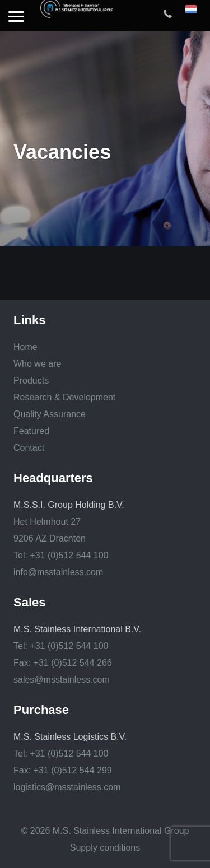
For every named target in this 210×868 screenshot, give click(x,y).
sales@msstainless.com (62, 680)
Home (25, 347)
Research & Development (64, 397)
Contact (29, 448)
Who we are (37, 364)
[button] (16, 17)
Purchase (41, 710)
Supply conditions (105, 848)
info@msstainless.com (58, 572)
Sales (30, 603)
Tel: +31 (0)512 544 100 (61, 555)
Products (31, 381)
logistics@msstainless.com (67, 787)
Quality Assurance (50, 414)
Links (29, 320)
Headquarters (53, 478)
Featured (31, 431)
